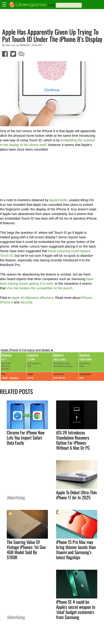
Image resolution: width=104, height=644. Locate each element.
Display (6, 355)
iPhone (87, 298)
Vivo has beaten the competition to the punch (39, 288)
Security (26, 302)
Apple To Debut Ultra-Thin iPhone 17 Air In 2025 (76, 495)
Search (52, 5)
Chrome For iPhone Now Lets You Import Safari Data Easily (26, 438)
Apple (16, 298)
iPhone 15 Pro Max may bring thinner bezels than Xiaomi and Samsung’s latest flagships (76, 550)
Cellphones (31, 298)
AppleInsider (58, 200)
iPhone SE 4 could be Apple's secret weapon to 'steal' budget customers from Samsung (76, 609)
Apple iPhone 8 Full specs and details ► (27, 350)
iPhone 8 (6, 302)
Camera (33, 355)
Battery (58, 355)
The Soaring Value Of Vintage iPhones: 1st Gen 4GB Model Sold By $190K (26, 550)
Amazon (14, 378)
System (85, 355)
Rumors (48, 298)
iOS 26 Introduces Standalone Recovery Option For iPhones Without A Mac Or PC (73, 440)
